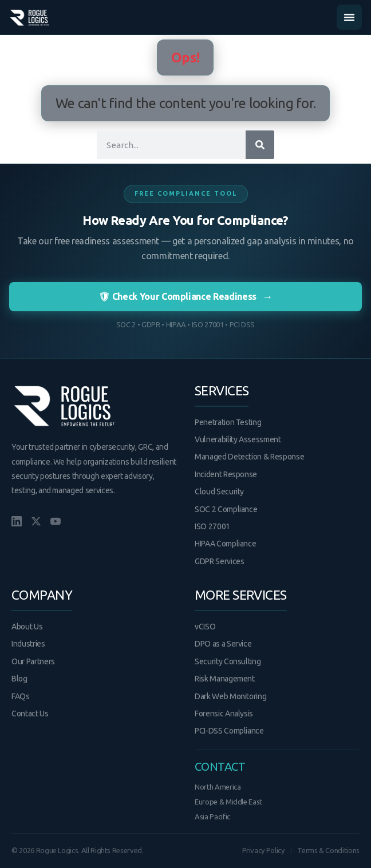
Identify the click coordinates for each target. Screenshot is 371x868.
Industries (28, 644)
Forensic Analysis (224, 714)
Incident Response (226, 474)
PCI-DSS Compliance (229, 731)
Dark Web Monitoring (230, 696)
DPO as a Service (223, 644)
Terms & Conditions (328, 850)
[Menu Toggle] (349, 17)
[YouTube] (56, 521)
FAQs (21, 696)
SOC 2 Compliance (226, 509)
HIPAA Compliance (225, 544)
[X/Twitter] (36, 521)
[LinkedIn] (17, 521)
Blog (19, 679)
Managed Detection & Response (249, 457)
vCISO (205, 627)
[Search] (260, 145)
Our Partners (33, 661)
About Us (27, 627)
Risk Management (225, 679)
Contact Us (30, 714)
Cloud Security (219, 492)
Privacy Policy (263, 850)
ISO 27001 (212, 526)
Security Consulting (228, 661)
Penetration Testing (228, 422)
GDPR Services (219, 561)
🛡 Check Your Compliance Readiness (185, 297)
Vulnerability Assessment (238, 439)
